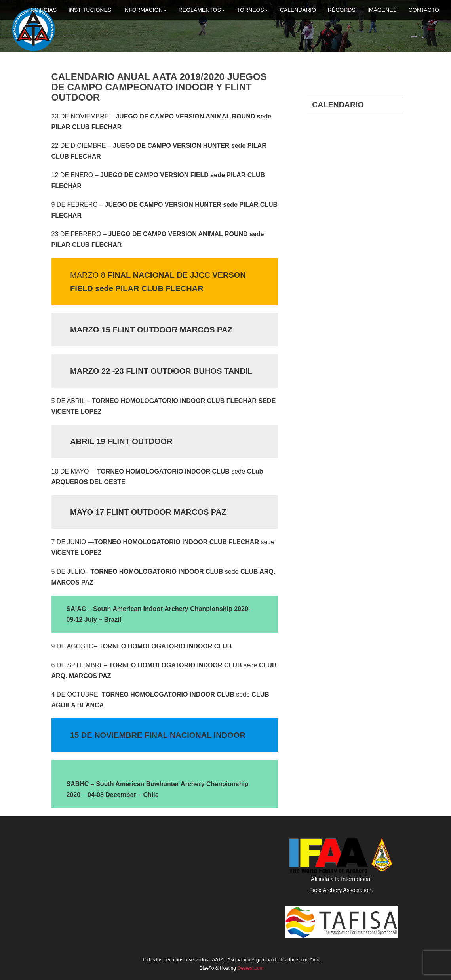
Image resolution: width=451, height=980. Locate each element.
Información (145, 10)
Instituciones (90, 10)
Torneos (252, 10)
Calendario (298, 10)
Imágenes (382, 10)
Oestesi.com (250, 968)
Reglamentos (202, 10)
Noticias (44, 10)
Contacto (424, 10)
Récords (342, 10)
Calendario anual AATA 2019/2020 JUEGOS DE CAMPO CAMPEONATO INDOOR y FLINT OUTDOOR (159, 87)
